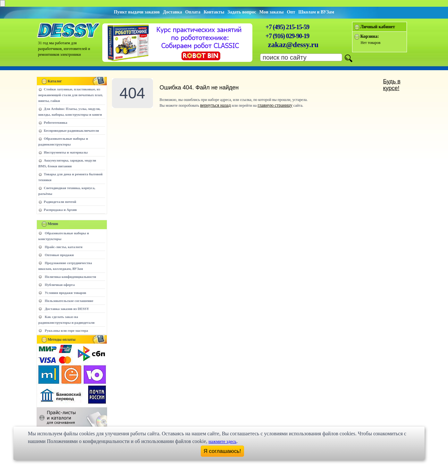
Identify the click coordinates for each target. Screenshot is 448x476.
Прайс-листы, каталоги (64, 247)
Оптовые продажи (59, 255)
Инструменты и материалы (66, 152)
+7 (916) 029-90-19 (287, 36)
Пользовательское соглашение (69, 301)
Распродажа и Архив (60, 210)
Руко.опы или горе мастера (67, 330)
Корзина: (370, 36)
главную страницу (275, 105)
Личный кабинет (378, 27)
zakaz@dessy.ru (293, 45)
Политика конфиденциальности (71, 277)
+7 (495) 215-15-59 (287, 27)
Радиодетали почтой (60, 202)
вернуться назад (215, 105)
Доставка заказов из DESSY (67, 309)
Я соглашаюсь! (222, 451)
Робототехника (56, 122)
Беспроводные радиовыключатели (72, 130)
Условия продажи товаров (66, 293)
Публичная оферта (60, 285)
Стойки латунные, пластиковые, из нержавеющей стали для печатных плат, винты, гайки (71, 95)
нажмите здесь (222, 442)
